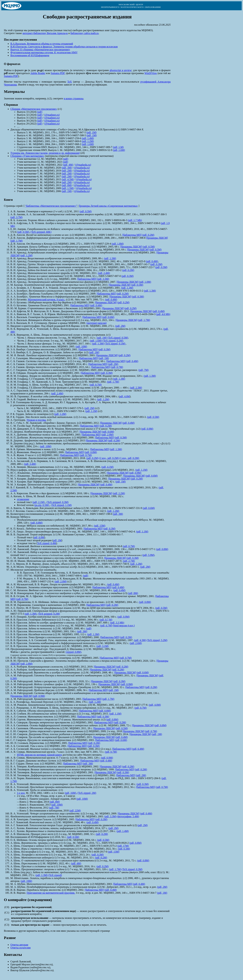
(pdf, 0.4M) (152, 261)
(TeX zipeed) (55, 875)
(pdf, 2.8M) (26, 664)
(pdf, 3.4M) (30, 464)
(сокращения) (40, 900)
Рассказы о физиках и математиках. (49, 370)
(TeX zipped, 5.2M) (157, 640)
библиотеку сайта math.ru (85, 33)
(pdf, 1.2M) (88, 141)
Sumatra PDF (58, 73)
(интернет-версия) (96, 323)
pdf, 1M (57, 540)
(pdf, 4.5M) (68, 179)
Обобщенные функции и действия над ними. (66, 388)
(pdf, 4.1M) (107, 467)
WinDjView (151, 73)
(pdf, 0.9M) (147, 429)
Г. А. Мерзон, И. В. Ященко (26, 564)
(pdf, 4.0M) (155, 705)
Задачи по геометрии (37, 414)
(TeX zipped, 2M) (87, 793)
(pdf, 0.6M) (108, 317)
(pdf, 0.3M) (156, 264)
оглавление (23, 499)
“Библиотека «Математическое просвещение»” (51, 206)
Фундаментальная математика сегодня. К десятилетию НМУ (44, 52)
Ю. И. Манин (18, 561)
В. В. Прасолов (19, 634)
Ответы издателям (21, 948)
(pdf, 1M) (91, 132)
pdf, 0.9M (39, 537)
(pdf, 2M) (67, 171)
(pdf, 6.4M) (138, 749)
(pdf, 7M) (144, 370)
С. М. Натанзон (19, 590)
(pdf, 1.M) (118, 147)
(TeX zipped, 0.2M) (113, 341)
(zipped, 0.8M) (74, 652)
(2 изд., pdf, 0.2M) (109, 458)
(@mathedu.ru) (83, 165)
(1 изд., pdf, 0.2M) (129, 458)
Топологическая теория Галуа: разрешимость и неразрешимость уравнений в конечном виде (81, 825)
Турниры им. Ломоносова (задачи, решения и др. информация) (45, 153)
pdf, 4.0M (125, 396)
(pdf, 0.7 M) (106, 620)
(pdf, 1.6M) (88, 144)
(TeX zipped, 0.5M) (118, 338)
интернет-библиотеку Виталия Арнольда (45, 33)
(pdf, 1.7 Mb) (135, 220)
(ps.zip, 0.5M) (42, 505)
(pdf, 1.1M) (91, 411)
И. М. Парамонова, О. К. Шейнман (30, 602)
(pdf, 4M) (68, 165)
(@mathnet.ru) (52, 115)
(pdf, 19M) (26, 881)
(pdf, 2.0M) (61, 581)
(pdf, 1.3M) (110, 258)
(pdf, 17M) (123, 846)
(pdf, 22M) (75, 811)
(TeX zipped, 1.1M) (61, 505)
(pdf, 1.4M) (88, 138)
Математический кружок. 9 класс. (47, 299)
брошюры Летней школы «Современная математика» (108, 206)
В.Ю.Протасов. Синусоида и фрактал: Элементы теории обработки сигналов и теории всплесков (64, 47)
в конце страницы (74, 98)
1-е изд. (21, 793)
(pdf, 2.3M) (136, 388)
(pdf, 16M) (70, 793)
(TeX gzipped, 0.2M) (49, 614)
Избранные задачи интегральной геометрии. (83, 379)
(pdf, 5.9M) (148, 555)
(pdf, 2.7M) (129, 561)
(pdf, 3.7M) (16, 217)
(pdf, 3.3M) (103, 279)
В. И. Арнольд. (19, 282)
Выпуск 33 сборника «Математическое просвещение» (40, 50)
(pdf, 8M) (67, 185)
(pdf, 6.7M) (106, 626)
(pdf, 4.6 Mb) (163, 314)
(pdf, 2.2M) (119, 493)
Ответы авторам (19, 945)
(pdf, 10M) (81, 346)
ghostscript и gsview (121, 70)
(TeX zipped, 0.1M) (115, 344)
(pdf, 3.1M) (102, 646)
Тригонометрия (70, 382)
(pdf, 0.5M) (85, 211)
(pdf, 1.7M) (16, 241)
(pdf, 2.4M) (104, 273)
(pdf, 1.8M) (118, 244)
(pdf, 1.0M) (145, 282)
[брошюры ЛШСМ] (157, 238)
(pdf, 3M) (67, 168)
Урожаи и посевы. (36, 420)
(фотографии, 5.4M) (128, 816)
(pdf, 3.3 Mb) (117, 623)
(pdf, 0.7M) (117, 367)
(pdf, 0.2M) (148, 235)
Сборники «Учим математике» (27, 156)
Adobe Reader (38, 73)
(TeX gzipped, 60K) (41, 232)
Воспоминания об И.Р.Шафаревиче (30, 55)
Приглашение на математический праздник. (51, 893)
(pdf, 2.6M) (136, 643)
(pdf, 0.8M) (91, 452)
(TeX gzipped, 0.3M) (58, 502)
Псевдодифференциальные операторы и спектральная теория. (62, 887)
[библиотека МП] (132, 235)
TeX (70, 82)
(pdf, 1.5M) (68, 188)
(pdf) (40, 112)
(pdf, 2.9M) (107, 435)
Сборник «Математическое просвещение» (34, 109)
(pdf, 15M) (100, 526)
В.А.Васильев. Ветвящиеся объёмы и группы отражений (42, 44)
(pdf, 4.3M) (140, 640)
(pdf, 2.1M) (39, 502)
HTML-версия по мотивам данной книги (39, 755)
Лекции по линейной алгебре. (45, 376)
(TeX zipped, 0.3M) (132, 869)
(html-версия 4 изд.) (124, 626)
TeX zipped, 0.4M (47, 543)
